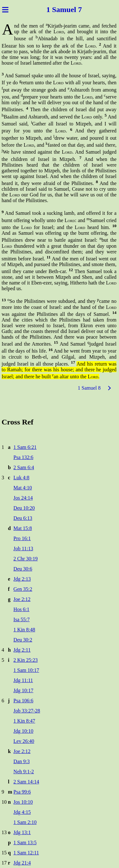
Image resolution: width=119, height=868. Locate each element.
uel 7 (74, 10)
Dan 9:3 (21, 761)
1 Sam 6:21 (25, 447)
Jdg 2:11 (22, 650)
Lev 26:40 (24, 741)
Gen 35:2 (23, 589)
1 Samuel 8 (89, 388)
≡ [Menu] (5, 10)
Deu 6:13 (23, 518)
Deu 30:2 (23, 640)
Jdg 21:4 (22, 863)
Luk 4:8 (21, 478)
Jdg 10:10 (23, 731)
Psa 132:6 (23, 457)
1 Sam (56, 10)
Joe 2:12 (22, 599)
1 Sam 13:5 (25, 842)
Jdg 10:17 (23, 690)
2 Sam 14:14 (26, 782)
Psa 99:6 (22, 792)
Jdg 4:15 (22, 812)
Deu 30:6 (23, 569)
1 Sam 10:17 (26, 670)
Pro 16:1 (22, 538)
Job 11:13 (23, 549)
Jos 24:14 (23, 498)
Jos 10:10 (23, 802)
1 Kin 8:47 (24, 721)
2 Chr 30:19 (25, 559)
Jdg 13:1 (22, 832)
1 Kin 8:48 (24, 630)
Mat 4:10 (23, 488)
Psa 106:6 (23, 701)
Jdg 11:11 (23, 680)
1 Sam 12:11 (26, 853)
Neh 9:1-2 (23, 772)
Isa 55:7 (21, 619)
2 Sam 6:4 (24, 467)
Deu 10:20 (24, 508)
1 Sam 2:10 (25, 822)
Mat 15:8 (23, 528)
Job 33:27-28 (27, 711)
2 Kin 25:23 (25, 660)
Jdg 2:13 (22, 579)
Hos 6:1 (21, 609)
